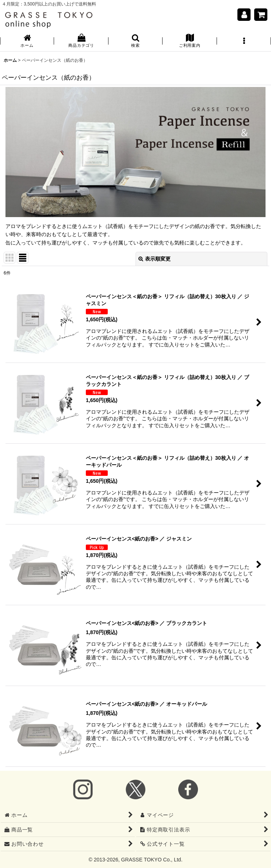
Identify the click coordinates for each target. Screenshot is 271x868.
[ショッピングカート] (261, 15)
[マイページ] (244, 15)
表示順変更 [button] (154, 259)
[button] (135, 41)
